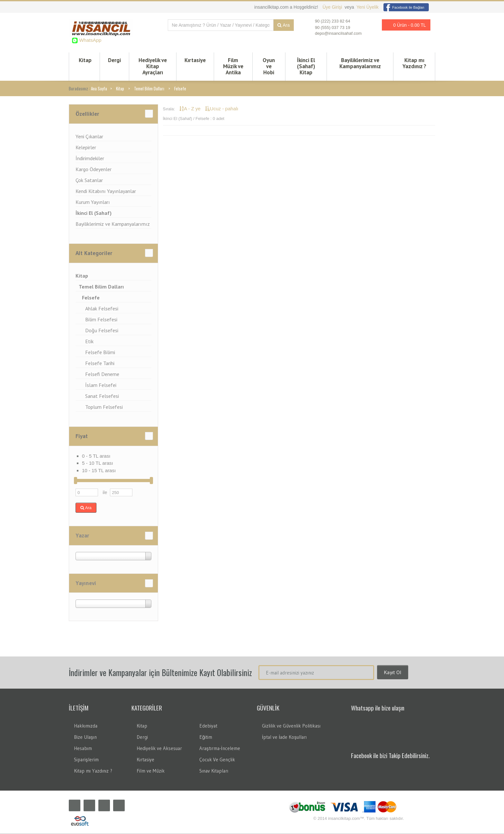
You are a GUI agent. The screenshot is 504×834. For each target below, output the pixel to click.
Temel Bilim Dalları (149, 89)
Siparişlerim (86, 760)
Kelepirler (86, 148)
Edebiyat (208, 726)
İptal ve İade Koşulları (284, 738)
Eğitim (206, 738)
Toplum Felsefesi (104, 408)
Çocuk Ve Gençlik (217, 760)
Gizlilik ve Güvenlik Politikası (291, 726)
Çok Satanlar (89, 181)
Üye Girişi (333, 7)
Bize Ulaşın (85, 738)
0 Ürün (404, 25)
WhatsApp (90, 40)
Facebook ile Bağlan (404, 7)
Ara (283, 25)
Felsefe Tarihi (100, 364)
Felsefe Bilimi (100, 353)
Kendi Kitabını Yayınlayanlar (106, 192)
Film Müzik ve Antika (233, 67)
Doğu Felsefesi (102, 331)
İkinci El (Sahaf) (94, 214)
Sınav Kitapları (214, 771)
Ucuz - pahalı (222, 109)
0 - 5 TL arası (96, 457)
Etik (89, 342)
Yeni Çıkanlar (89, 137)
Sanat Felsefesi (102, 397)
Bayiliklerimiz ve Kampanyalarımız (360, 64)
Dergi (114, 60)
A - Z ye (191, 109)
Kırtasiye (195, 60)
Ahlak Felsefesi (102, 309)
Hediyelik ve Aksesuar (159, 749)
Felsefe (180, 89)
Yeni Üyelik (368, 7)
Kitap (85, 60)
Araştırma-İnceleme (220, 749)
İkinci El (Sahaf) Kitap (306, 67)
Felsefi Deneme (102, 375)
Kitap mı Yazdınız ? (414, 64)
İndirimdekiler (90, 159)
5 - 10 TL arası (98, 464)
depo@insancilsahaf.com (338, 33)
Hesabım (83, 749)
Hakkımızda (86, 726)
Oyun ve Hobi (269, 67)
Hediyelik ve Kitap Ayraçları (153, 67)
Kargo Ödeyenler (94, 170)
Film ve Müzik (151, 771)
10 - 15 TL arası (99, 471)
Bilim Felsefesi (101, 320)
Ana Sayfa (99, 89)
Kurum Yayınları (93, 203)
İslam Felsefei (101, 386)
